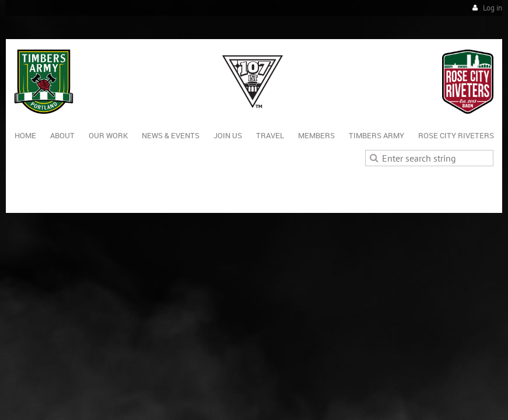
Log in (493, 8)
